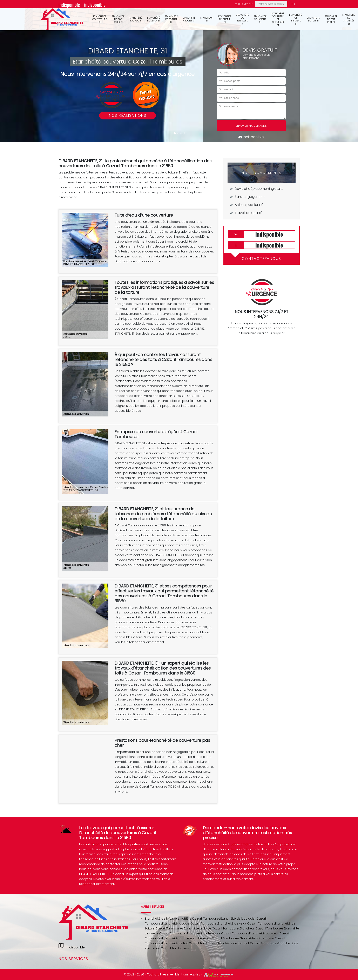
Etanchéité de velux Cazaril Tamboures (247, 923)
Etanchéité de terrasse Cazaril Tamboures (218, 933)
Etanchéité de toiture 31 (171, 19)
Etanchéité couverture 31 (100, 19)
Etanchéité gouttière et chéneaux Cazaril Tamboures (201, 938)
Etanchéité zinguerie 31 (225, 19)
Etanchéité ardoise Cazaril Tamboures (212, 928)
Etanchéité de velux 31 (154, 19)
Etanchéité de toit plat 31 (331, 19)
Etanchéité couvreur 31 (260, 19)
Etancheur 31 (207, 19)
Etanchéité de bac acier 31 (118, 19)
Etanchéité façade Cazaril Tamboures (190, 923)
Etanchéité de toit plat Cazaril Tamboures (247, 943)
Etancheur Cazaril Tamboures (262, 928)
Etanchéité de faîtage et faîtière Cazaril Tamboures (183, 919)
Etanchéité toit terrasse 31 (296, 19)
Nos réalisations (127, 115)
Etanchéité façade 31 (136, 19)
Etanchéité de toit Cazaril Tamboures (190, 943)
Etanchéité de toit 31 (313, 19)
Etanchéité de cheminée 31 (349, 19)
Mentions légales (188, 974)
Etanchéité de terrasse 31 (242, 19)
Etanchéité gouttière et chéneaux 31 (278, 19)
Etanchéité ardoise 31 (189, 19)
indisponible (69, 5)
